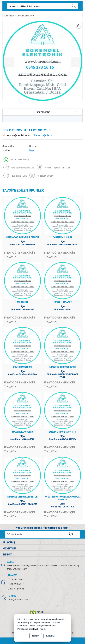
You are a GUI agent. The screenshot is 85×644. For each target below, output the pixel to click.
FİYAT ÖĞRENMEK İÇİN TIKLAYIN (19, 255)
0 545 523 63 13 (16, 584)
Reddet (36, 636)
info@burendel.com (18, 599)
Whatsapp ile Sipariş (16, 160)
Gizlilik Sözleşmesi (38, 626)
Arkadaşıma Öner (41, 175)
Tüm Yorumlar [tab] (43, 112)
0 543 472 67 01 (16, 589)
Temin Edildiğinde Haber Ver (53, 167)
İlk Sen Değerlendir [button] (42, 135)
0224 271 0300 (15, 580)
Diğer (32, 150)
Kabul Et (50, 636)
